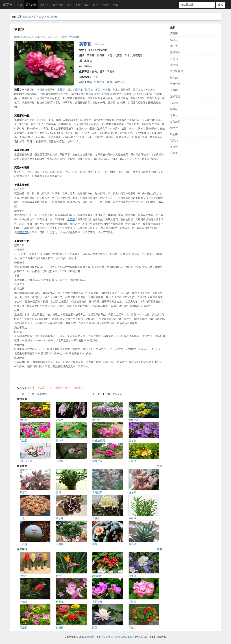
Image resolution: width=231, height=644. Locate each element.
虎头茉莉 (117, 394)
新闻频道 (58, 5)
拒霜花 (42, 388)
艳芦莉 (174, 65)
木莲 (50, 388)
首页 (20, 5)
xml (98, 637)
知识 (87, 5)
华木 (68, 388)
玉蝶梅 (174, 90)
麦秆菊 (174, 33)
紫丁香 (174, 46)
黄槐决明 (175, 52)
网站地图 (90, 637)
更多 (160, 466)
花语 (78, 5)
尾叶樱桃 (42, 394)
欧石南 (174, 134)
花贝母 (174, 103)
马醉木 (174, 153)
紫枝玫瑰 (175, 96)
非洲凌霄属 (176, 71)
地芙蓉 (59, 388)
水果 (115, 5)
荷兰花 (174, 59)
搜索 (221, 5)
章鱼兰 (174, 115)
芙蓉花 (31, 388)
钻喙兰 (174, 40)
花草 (37, 37)
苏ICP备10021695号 (123, 637)
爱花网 (8, 5)
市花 (95, 5)
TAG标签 (106, 637)
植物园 (105, 5)
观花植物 (52, 17)
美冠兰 (174, 147)
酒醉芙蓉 (78, 388)
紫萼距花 (175, 122)
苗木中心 (45, 5)
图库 (69, 5)
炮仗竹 (174, 128)
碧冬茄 (174, 78)
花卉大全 (31, 5)
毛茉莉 (174, 141)
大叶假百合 (176, 84)
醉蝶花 (174, 109)
